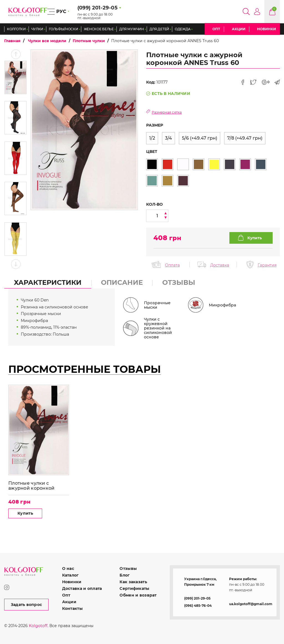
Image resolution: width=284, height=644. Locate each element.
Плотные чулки (89, 41)
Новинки (267, 29)
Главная (12, 41)
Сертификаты (134, 588)
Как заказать (133, 582)
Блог (125, 575)
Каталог (70, 575)
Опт (216, 29)
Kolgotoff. (39, 626)
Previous (16, 54)
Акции (239, 29)
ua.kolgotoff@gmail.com (251, 604)
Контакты (72, 608)
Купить (25, 513)
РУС (61, 12)
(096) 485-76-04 (198, 606)
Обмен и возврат (138, 595)
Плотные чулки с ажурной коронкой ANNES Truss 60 (31, 486)
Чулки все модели (47, 41)
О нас (68, 568)
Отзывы (128, 568)
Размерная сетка (167, 112)
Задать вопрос (26, 605)
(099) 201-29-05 (197, 598)
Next (16, 264)
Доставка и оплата (82, 588)
